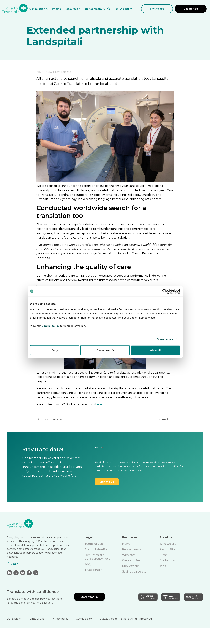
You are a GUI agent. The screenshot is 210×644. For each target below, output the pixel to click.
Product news (132, 549)
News (126, 544)
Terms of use (94, 544)
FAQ (88, 564)
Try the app (157, 9)
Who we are (168, 544)
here (99, 404)
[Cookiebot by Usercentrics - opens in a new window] (165, 291)
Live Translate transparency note (97, 557)
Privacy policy (60, 619)
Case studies (131, 560)
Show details (165, 339)
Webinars (129, 555)
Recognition (168, 549)
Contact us (167, 560)
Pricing (57, 9)
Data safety (14, 619)
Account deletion (97, 549)
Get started (191, 9)
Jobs (163, 566)
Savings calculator (135, 572)
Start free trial (89, 597)
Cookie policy (84, 619)
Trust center (93, 570)
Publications (131, 566)
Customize (105, 350)
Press (163, 555)
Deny (55, 350)
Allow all (155, 350)
